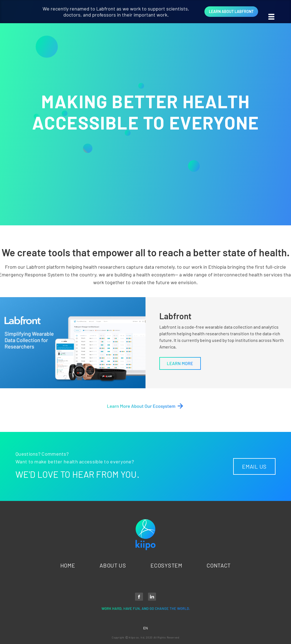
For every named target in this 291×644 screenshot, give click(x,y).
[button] (277, 11)
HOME (68, 565)
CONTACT (219, 565)
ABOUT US (113, 565)
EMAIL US (254, 466)
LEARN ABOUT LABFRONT (231, 11)
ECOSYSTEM (166, 565)
